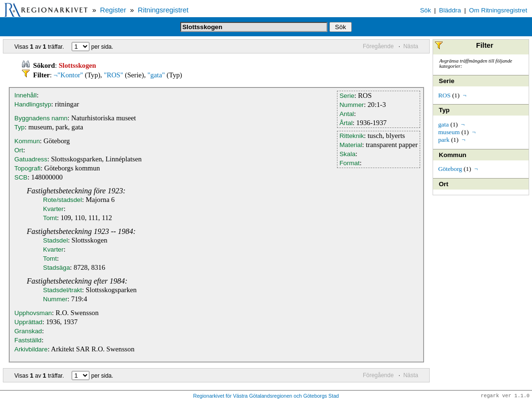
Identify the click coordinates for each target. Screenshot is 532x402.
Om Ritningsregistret (498, 10)
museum (449, 132)
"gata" (156, 75)
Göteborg (450, 169)
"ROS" (113, 75)
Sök (426, 10)
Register (113, 10)
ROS (445, 95)
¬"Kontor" (68, 75)
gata (444, 124)
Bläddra (450, 10)
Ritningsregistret (163, 10)
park (444, 140)
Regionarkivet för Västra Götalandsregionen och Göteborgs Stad (266, 396)
